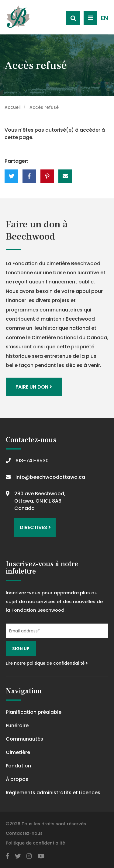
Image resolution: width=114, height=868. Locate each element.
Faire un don (34, 387)
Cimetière (18, 752)
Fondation (18, 766)
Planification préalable (34, 712)
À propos (17, 779)
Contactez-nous (24, 833)
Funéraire (17, 726)
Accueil (13, 107)
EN (105, 18)
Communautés (24, 739)
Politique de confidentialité (35, 843)
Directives (35, 527)
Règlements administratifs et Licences (53, 793)
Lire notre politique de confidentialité (47, 663)
